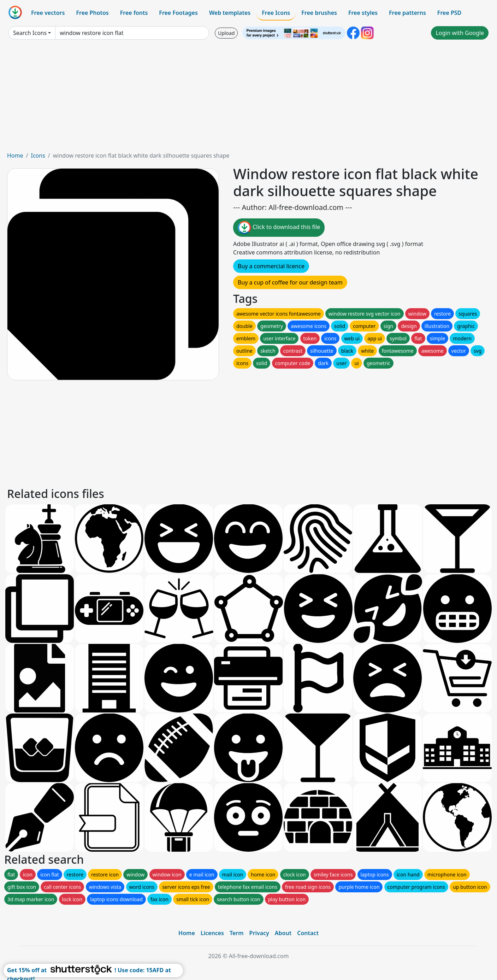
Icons (38, 155)
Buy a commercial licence (271, 266)
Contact (308, 933)
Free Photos (92, 13)
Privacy (259, 933)
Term (237, 933)
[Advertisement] (249, 98)
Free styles (363, 13)
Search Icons (30, 33)
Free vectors (48, 13)
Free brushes (319, 13)
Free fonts (134, 13)
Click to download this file (279, 228)
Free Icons (276, 13)
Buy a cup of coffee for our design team (290, 282)
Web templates (230, 13)
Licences (212, 933)
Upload (226, 33)
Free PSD (449, 13)
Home (15, 155)
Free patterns (407, 13)
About (283, 933)
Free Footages (178, 13)
